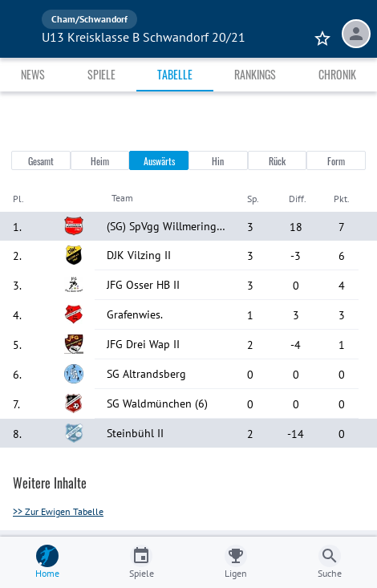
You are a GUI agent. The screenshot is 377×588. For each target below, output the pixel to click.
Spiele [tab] (101, 74)
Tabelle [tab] (175, 74)
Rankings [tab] (255, 74)
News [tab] (33, 74)
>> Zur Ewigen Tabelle (58, 511)
